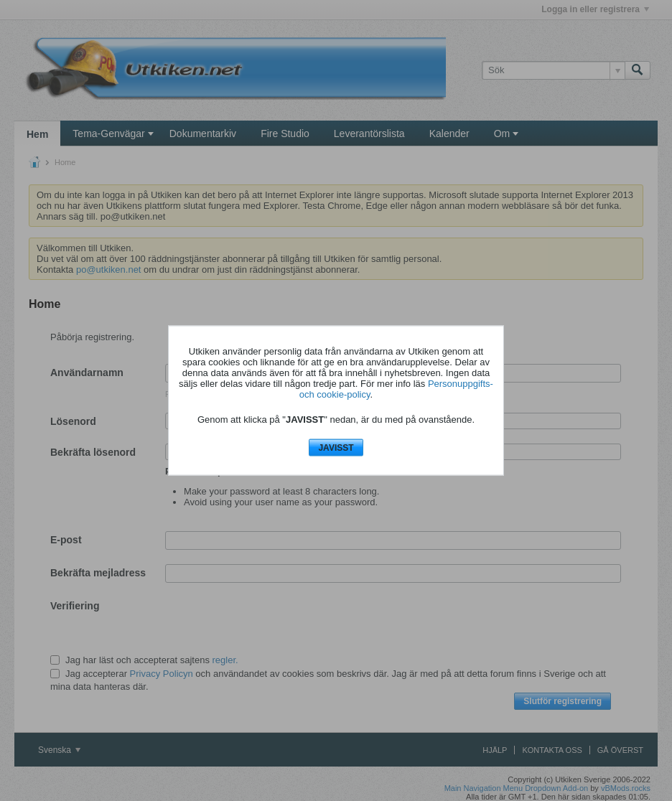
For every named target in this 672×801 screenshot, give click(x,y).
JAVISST (336, 447)
